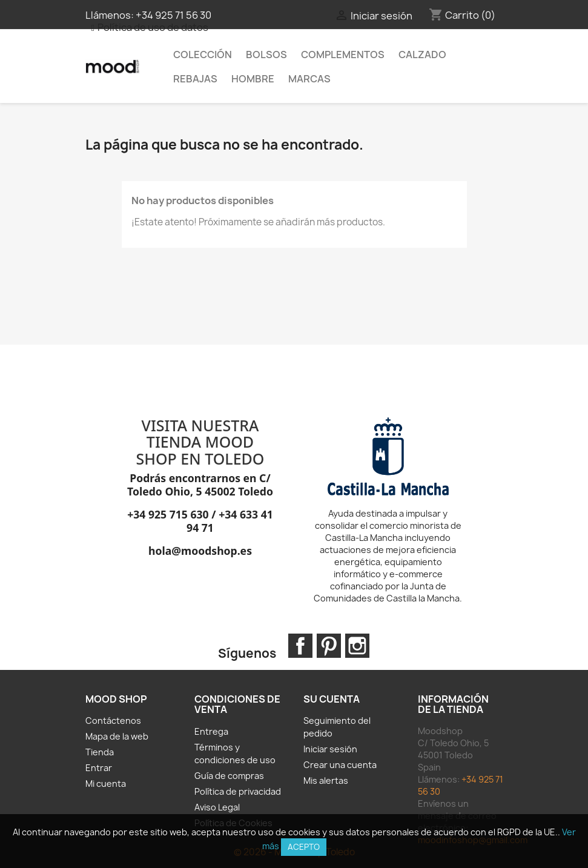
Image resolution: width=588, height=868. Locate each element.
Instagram (357, 646)
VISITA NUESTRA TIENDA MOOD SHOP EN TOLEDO (200, 442)
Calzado (422, 55)
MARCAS (309, 79)
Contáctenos (113, 721)
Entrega (211, 731)
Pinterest (329, 646)
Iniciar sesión (330, 749)
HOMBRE (253, 79)
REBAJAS (195, 79)
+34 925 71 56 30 (173, 15)
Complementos (343, 55)
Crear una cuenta (340, 765)
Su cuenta (332, 699)
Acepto (304, 847)
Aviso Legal (217, 807)
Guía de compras (229, 776)
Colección (203, 55)
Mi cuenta (106, 784)
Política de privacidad (238, 791)
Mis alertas (326, 780)
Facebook (300, 646)
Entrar (99, 768)
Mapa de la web (117, 736)
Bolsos (266, 55)
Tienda (100, 752)
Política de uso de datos (153, 27)
